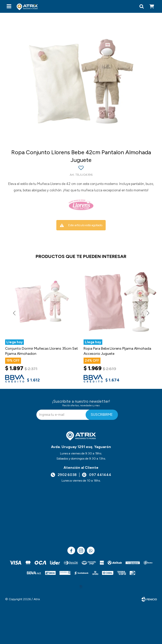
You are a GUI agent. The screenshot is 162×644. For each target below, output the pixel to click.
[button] (141, 6)
